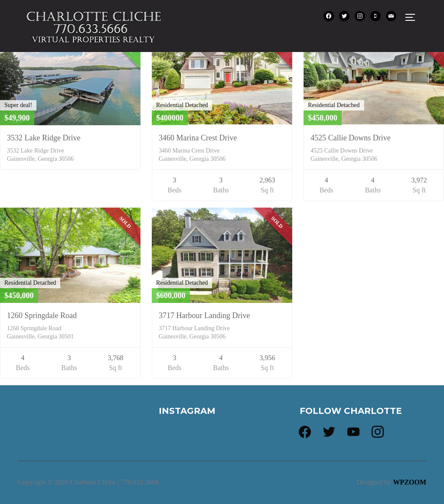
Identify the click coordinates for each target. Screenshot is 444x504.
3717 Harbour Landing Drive (204, 315)
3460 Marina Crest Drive (198, 138)
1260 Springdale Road (42, 315)
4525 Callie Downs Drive (350, 138)
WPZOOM (410, 482)
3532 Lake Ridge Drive (44, 138)
